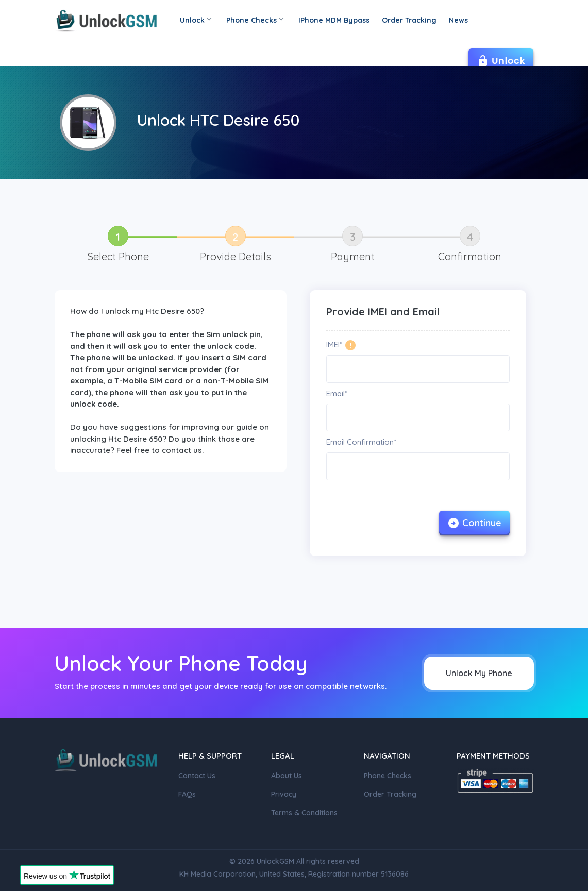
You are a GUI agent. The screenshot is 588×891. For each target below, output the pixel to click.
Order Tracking (409, 20)
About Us (287, 776)
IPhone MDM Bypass (334, 20)
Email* (337, 393)
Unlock (195, 20)
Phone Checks (255, 20)
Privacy (284, 794)
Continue (474, 523)
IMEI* (334, 344)
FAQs (187, 794)
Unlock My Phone (479, 673)
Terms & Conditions (304, 813)
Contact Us (197, 776)
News (458, 20)
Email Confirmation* (361, 442)
